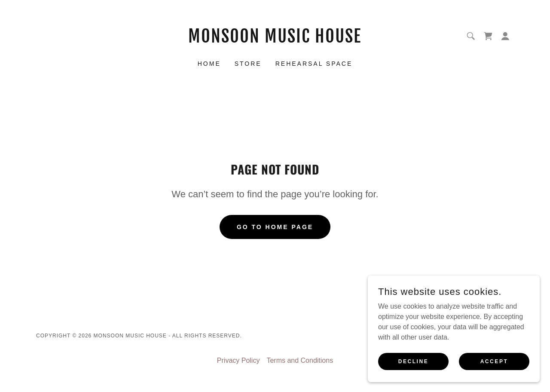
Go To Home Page (275, 227)
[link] (275, 40)
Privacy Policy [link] (238, 360)
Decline (414, 361)
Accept (494, 361)
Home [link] (209, 64)
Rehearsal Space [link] (314, 64)
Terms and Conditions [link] (300, 360)
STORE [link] (248, 64)
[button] (505, 36)
